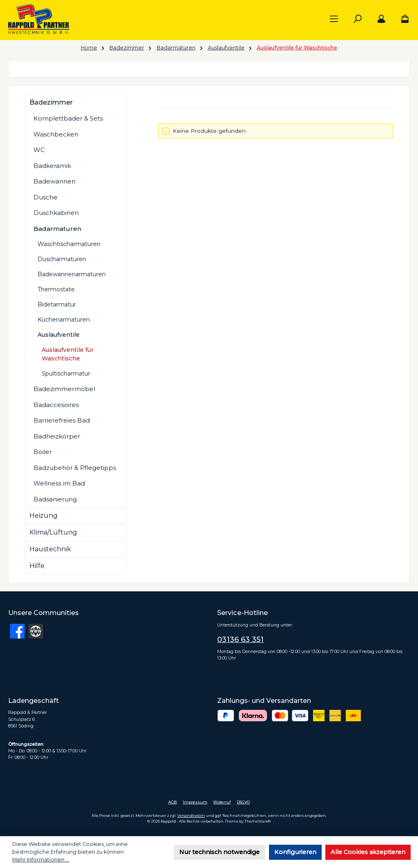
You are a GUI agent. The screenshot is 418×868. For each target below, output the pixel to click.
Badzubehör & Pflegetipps (75, 468)
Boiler (43, 452)
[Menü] (334, 19)
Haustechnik (50, 549)
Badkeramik (52, 166)
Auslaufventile (59, 335)
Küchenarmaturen (64, 320)
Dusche (46, 197)
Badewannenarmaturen (72, 274)
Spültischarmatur (66, 374)
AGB (172, 802)
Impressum (195, 802)
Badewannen (54, 181)
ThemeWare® (258, 821)
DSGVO (243, 802)
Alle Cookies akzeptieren (368, 852)
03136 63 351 (240, 640)
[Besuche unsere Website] (36, 631)
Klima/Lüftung (53, 532)
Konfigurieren (295, 852)
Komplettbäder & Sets (68, 118)
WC (39, 150)
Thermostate (56, 289)
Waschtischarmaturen (69, 244)
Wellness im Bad (59, 483)
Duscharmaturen (62, 259)
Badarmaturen (57, 229)
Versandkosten (191, 815)
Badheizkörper (57, 436)
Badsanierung (55, 499)
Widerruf (222, 802)
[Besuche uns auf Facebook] (17, 631)
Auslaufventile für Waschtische (68, 354)
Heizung (43, 516)
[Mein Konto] (381, 19)
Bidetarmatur (57, 304)
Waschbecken (56, 134)
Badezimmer (51, 102)
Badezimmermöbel (64, 389)
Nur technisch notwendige (219, 852)
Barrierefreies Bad (62, 420)
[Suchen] (358, 19)
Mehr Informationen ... (41, 860)
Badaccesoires (56, 405)
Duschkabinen (56, 213)
